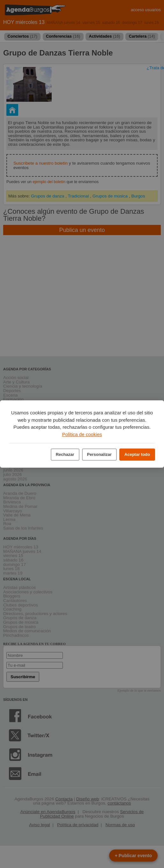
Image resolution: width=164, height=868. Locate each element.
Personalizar (99, 454)
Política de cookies (82, 434)
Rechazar (65, 454)
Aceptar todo (137, 454)
